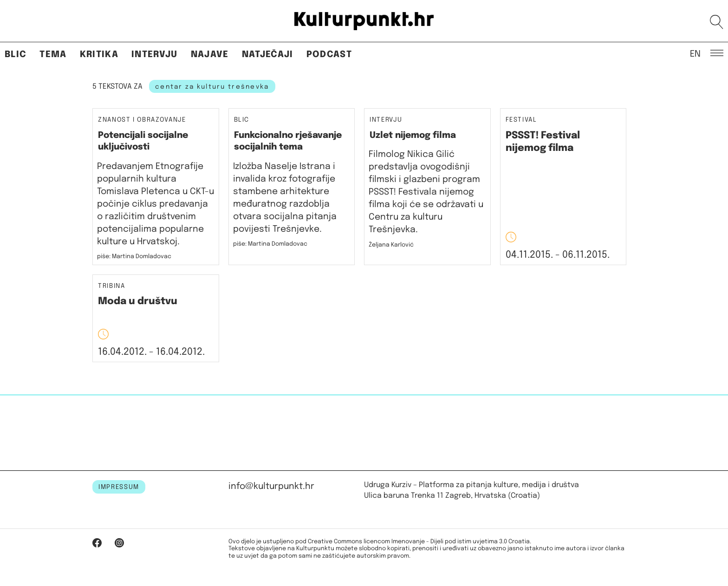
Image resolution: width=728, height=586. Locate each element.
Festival (521, 120)
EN (695, 53)
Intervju (155, 55)
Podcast (329, 55)
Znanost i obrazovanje (142, 120)
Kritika (99, 55)
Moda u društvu (138, 301)
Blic (16, 55)
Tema (53, 55)
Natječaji (268, 55)
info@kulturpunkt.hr (271, 486)
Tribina (112, 286)
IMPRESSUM (119, 487)
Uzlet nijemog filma (413, 135)
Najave (210, 55)
